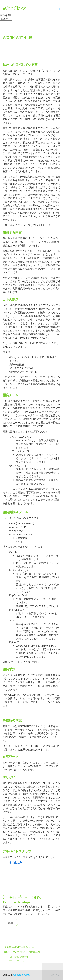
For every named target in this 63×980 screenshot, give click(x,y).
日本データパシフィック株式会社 (21, 952)
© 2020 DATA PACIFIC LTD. (18, 947)
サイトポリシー (18, 961)
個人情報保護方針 (19, 957)
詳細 (10, 923)
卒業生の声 (16, 862)
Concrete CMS (22, 975)
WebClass (14, 8)
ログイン (55, 975)
